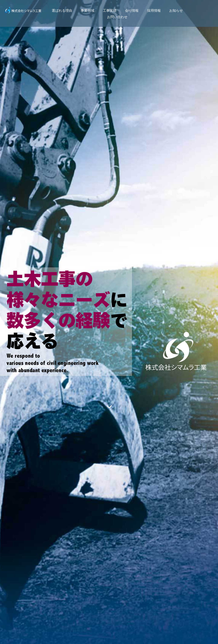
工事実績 (110, 11)
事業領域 (87, 11)
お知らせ (176, 11)
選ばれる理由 (62, 11)
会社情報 (132, 11)
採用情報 (154, 11)
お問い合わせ (117, 17)
